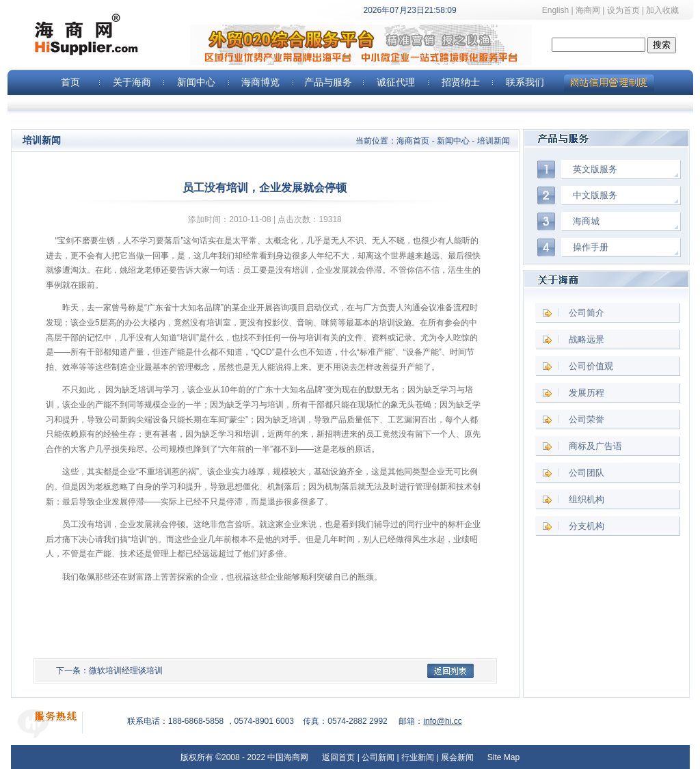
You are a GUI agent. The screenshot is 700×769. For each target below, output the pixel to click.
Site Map (502, 757)
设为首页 (623, 10)
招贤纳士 (461, 82)
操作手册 (591, 247)
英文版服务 (595, 169)
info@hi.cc (442, 721)
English (555, 10)
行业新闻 (418, 757)
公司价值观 (591, 366)
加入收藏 (669, 10)
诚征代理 (396, 82)
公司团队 (587, 473)
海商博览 (260, 82)
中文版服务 (595, 195)
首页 (70, 82)
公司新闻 (378, 757)
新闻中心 (196, 82)
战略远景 (587, 339)
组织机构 (587, 499)
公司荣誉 (587, 419)
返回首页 (338, 757)
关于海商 (132, 82)
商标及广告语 (595, 446)
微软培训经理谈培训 (126, 671)
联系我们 (525, 82)
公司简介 (587, 313)
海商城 (586, 221)
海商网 (588, 10)
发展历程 (587, 393)
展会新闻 (457, 757)
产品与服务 (328, 82)
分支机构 (587, 526)
